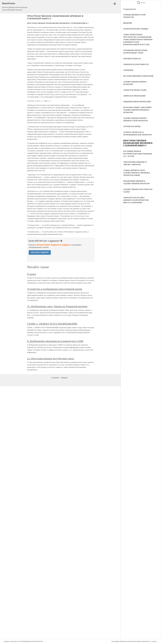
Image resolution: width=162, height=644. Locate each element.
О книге (32, 274)
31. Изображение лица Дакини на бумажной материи (57, 306)
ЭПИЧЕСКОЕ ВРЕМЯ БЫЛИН (134, 96)
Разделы (64, 378)
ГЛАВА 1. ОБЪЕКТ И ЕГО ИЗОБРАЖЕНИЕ (52, 324)
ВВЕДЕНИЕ (128, 23)
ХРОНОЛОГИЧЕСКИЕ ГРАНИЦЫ (136, 29)
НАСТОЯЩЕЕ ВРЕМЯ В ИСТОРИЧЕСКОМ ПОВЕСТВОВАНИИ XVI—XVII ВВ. (138, 154)
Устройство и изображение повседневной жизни (55, 289)
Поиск (141, 3)
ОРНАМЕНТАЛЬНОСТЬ (132, 59)
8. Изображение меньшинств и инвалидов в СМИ (55, 341)
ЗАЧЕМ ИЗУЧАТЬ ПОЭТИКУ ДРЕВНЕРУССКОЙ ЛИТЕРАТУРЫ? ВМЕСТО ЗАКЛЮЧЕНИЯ (136, 200)
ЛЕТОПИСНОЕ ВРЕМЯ (132, 126)
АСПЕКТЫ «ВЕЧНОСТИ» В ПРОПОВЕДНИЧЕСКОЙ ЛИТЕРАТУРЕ (23, 642)
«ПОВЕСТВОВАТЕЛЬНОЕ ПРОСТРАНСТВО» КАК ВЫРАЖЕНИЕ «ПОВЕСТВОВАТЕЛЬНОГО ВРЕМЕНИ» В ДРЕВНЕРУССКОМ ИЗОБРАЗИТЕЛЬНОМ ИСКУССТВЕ (138, 40)
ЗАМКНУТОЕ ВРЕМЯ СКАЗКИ (135, 90)
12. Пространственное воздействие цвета (51, 358)
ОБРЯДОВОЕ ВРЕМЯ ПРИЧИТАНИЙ (137, 102)
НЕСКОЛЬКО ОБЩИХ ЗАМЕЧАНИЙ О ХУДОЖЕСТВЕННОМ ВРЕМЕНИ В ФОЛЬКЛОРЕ (138, 110)
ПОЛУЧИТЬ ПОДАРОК (40, 252)
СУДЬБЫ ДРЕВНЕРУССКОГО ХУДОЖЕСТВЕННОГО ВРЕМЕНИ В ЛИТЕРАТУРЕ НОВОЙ (137, 173)
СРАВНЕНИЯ (128, 70)
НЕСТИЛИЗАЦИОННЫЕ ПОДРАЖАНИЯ (138, 76)
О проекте (55, 378)
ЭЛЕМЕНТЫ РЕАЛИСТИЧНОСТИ (136, 64)
